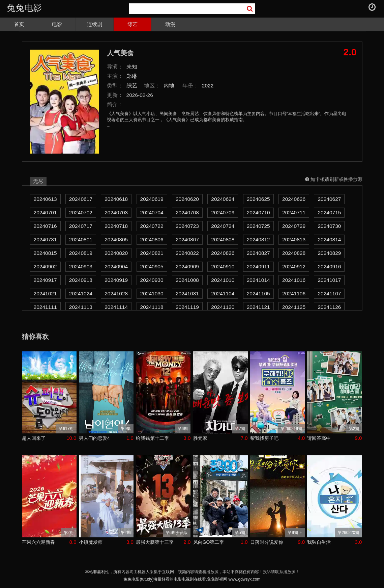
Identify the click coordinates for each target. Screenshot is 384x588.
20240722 (152, 226)
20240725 (258, 226)
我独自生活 (319, 542)
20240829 (329, 253)
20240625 (258, 199)
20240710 (258, 212)
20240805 (116, 239)
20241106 (294, 293)
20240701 (45, 212)
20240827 (258, 253)
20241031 (187, 293)
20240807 (187, 239)
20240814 (329, 239)
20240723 (187, 226)
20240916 (329, 266)
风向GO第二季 (209, 542)
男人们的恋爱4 (94, 438)
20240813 (294, 239)
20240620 (187, 199)
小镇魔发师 (91, 542)
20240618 (116, 199)
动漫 (170, 24)
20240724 (223, 226)
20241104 (223, 293)
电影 (57, 24)
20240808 (223, 239)
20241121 (258, 307)
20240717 (81, 226)
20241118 (152, 307)
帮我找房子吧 (264, 438)
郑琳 (132, 76)
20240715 (329, 212)
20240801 (81, 239)
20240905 (152, 266)
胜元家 (200, 438)
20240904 (116, 266)
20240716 (45, 226)
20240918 (81, 280)
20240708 (187, 212)
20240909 (187, 266)
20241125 (294, 307)
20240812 (258, 239)
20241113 (81, 307)
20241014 (258, 280)
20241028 (116, 293)
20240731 (45, 239)
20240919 (116, 280)
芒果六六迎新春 (38, 542)
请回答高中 (319, 438)
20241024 (81, 293)
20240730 (329, 226)
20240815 (45, 253)
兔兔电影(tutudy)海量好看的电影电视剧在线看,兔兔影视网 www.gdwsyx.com (192, 579)
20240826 (223, 253)
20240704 (152, 212)
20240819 (81, 253)
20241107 (329, 293)
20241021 (45, 293)
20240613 (45, 199)
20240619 (152, 199)
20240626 (294, 199)
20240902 (45, 266)
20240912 (294, 266)
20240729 (294, 226)
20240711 (294, 212)
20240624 (223, 199)
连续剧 (95, 24)
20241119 (187, 307)
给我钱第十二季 (152, 438)
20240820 (116, 253)
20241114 (116, 307)
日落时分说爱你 (267, 542)
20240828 (294, 253)
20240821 (152, 253)
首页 (19, 24)
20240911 (258, 266)
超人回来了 (34, 438)
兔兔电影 (24, 8)
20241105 (258, 293)
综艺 (132, 24)
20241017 (329, 280)
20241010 (223, 280)
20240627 (329, 199)
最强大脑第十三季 (155, 542)
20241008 (187, 280)
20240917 (45, 280)
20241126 (329, 307)
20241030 (152, 293)
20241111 (45, 307)
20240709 (223, 212)
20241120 (223, 307)
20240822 (187, 253)
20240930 (152, 280)
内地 (169, 86)
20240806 (152, 239)
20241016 (294, 280)
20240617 (81, 199)
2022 (208, 86)
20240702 (81, 212)
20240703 (116, 212)
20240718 (116, 226)
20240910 (223, 266)
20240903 (81, 266)
